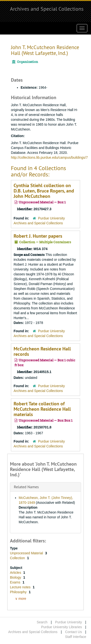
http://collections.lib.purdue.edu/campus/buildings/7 (49, 157)
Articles (16, 573)
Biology (16, 577)
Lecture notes (21, 587)
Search (42, 622)
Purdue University (69, 622)
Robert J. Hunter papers (38, 236)
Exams (16, 582)
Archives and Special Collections (47, 9)
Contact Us (73, 632)
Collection (18, 558)
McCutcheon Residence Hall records (42, 351)
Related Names (26, 487)
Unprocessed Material (27, 553)
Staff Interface (76, 637)
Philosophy (19, 592)
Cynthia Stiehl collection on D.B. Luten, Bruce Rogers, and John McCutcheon (44, 191)
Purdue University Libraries (61, 627)
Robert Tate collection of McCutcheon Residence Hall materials (42, 409)
